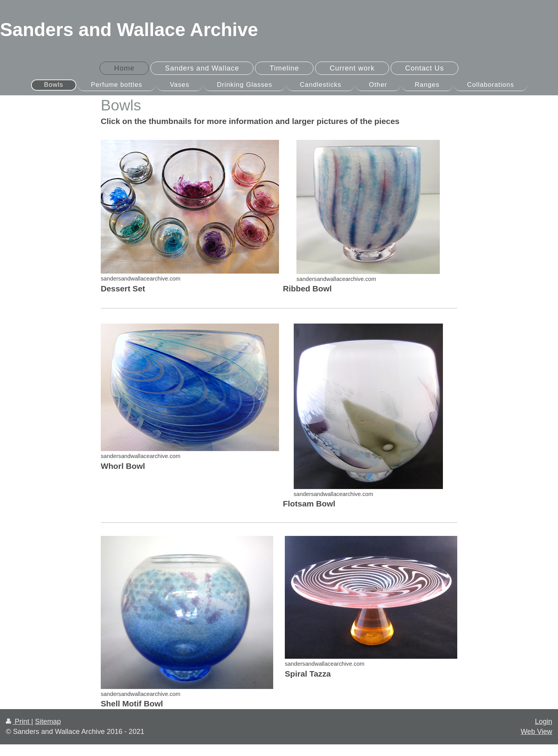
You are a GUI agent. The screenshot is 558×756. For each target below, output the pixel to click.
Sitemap (48, 722)
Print (19, 722)
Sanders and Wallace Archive (129, 30)
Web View (536, 732)
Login (543, 722)
